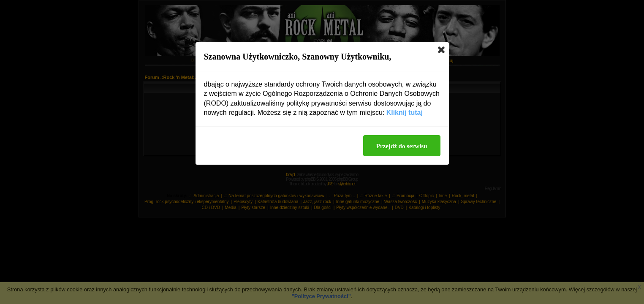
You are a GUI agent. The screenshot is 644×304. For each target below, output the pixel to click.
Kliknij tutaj (405, 113)
